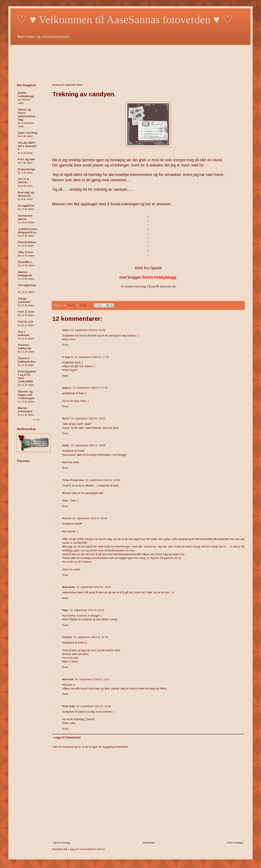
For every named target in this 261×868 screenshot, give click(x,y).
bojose (67, 388)
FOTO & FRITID (23, 181)
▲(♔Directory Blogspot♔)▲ (27, 231)
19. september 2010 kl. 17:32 (91, 357)
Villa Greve (25, 252)
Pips (65, 610)
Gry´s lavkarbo (24, 333)
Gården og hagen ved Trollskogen (26, 395)
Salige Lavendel (24, 300)
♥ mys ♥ (67, 357)
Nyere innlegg (62, 843)
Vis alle (36, 420)
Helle (66, 445)
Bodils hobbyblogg (26, 95)
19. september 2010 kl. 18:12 (88, 418)
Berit (66, 418)
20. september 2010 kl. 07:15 (91, 637)
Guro (66, 330)
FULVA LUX (25, 322)
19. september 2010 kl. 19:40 (90, 518)
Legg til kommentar (67, 737)
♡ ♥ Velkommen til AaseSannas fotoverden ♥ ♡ (125, 19)
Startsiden (149, 843)
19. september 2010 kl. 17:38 (90, 388)
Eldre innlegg (235, 843)
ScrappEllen (26, 206)
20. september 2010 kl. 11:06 (93, 706)
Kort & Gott (26, 312)
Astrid (67, 518)
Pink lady (68, 706)
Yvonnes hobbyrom (25, 347)
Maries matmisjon (25, 410)
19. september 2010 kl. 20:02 (94, 587)
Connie (67, 637)
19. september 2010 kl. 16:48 (88, 330)
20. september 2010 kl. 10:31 (92, 679)
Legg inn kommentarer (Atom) (87, 849)
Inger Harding (27, 133)
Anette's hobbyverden (27, 360)
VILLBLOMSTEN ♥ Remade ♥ (27, 146)
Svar (65, 345)
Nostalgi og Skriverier (26, 194)
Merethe (68, 679)
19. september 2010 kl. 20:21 (87, 610)
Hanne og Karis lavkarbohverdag (27, 115)
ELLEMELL (25, 262)
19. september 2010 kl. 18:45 (88, 445)
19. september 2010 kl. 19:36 (102, 480)
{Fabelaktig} (26, 169)
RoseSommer (27, 242)
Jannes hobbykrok (25, 274)
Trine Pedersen (73, 480)
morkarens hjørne (25, 217)
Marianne (69, 587)
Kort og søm (26, 159)
